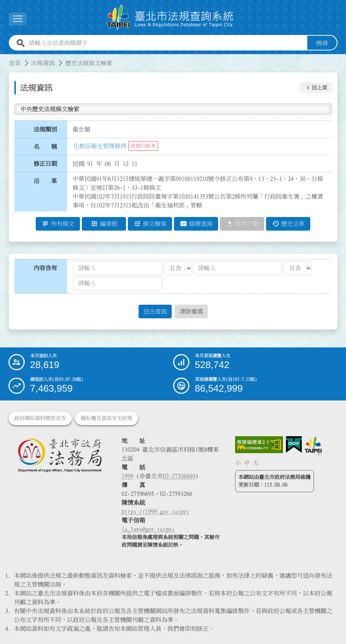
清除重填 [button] (191, 312)
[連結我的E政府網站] (294, 445)
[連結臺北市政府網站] (313, 446)
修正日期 (45, 164)
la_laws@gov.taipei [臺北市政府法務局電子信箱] (148, 529)
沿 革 (45, 181)
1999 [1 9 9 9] (127, 476)
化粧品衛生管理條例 (100, 146)
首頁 (15, 63)
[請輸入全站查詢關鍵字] (167, 43)
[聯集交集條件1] (178, 268)
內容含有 (45, 268)
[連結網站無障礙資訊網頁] (259, 445)
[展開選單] (18, 19)
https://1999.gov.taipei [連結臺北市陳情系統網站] (155, 511)
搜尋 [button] (322, 43)
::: (4, 59)
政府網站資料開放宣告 (40, 418)
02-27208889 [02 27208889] (179, 476)
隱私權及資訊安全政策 (106, 418)
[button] (316, 88)
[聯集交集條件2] (297, 268)
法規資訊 (43, 63)
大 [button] (256, 463)
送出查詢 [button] (155, 312)
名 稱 (45, 147)
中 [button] (247, 463)
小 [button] (238, 463)
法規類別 (45, 129)
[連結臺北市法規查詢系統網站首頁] (170, 17)
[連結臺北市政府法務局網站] (60, 455)
